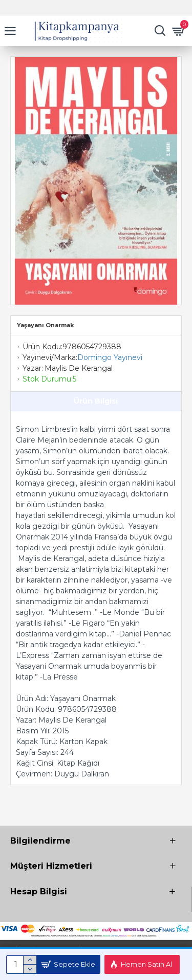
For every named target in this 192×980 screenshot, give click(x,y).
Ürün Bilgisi (96, 401)
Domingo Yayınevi (110, 357)
